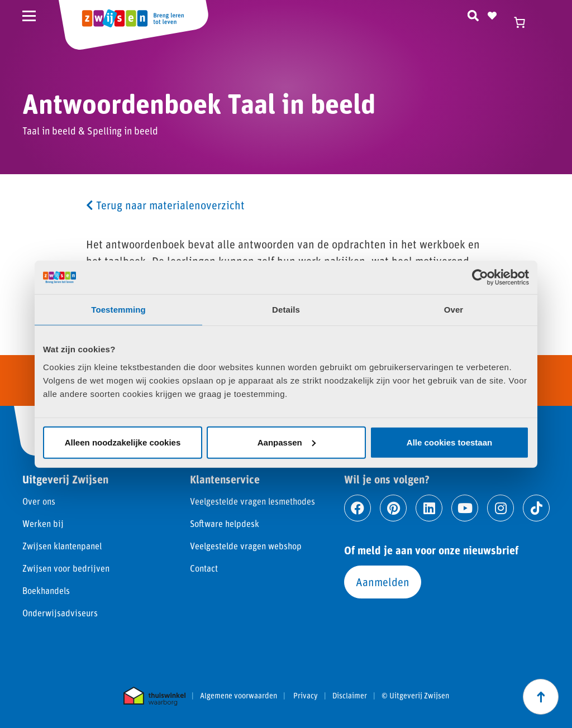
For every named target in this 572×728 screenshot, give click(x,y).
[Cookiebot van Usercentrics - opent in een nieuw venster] (480, 277)
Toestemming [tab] (118, 310)
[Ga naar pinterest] (393, 508)
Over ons (39, 501)
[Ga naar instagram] (500, 508)
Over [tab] (454, 310)
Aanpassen (287, 442)
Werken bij (43, 523)
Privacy (306, 696)
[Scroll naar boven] (541, 697)
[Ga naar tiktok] (536, 508)
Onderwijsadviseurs (60, 613)
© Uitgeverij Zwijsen (415, 696)
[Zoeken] (473, 14)
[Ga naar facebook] (357, 508)
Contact (204, 568)
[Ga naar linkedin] (429, 508)
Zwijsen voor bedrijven (66, 568)
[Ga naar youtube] (465, 508)
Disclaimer (350, 696)
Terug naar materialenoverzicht (165, 205)
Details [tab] (286, 310)
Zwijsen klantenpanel (62, 546)
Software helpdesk (225, 523)
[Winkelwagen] (525, 22)
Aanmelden (383, 582)
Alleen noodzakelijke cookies (123, 442)
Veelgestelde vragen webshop (246, 546)
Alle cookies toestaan (449, 442)
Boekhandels (46, 590)
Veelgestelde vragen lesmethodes (252, 501)
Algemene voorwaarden (239, 696)
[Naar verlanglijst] (492, 14)
